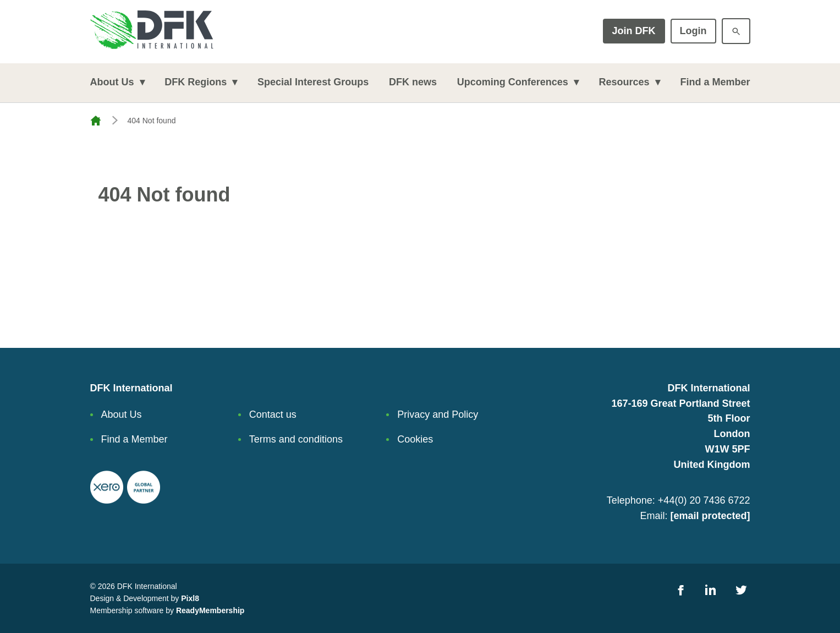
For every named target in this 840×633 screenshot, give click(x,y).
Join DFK (634, 31)
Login (693, 31)
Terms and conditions (296, 439)
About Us (112, 82)
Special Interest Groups (313, 82)
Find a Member (715, 82)
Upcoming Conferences (513, 82)
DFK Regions (196, 82)
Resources (624, 82)
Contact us (273, 414)
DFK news (413, 82)
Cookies (415, 439)
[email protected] (710, 516)
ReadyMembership (210, 610)
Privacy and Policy (438, 414)
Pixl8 (190, 598)
